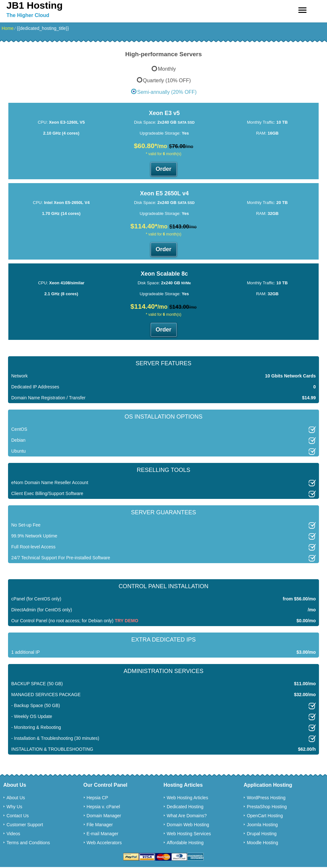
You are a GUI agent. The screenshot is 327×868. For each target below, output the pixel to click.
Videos (13, 834)
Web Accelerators (104, 843)
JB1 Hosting (35, 5)
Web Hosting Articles (187, 798)
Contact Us (18, 816)
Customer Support (25, 825)
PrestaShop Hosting (267, 807)
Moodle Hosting (262, 843)
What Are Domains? (187, 816)
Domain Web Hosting (188, 825)
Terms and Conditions (28, 843)
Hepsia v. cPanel (103, 807)
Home (8, 28)
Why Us (14, 807)
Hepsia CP (97, 798)
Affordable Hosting (185, 843)
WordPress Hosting (266, 798)
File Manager (100, 825)
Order (164, 169)
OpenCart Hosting (265, 816)
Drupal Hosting (262, 834)
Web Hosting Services (189, 834)
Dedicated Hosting (185, 807)
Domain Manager (104, 816)
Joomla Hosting (262, 825)
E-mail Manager (103, 834)
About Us (16, 798)
